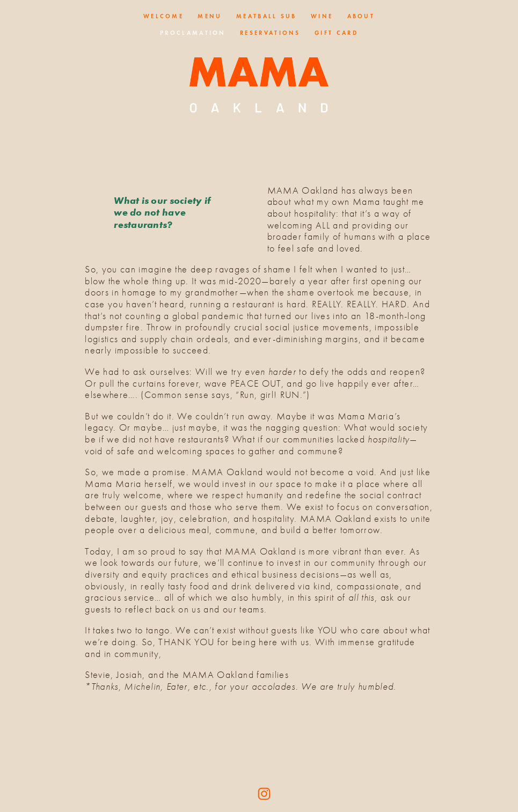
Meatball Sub (267, 16)
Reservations (270, 33)
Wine (322, 16)
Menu (210, 16)
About (361, 16)
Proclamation (193, 33)
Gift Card (336, 33)
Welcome (163, 16)
